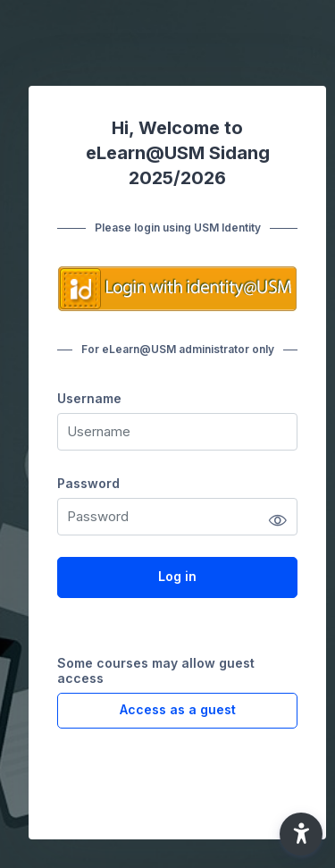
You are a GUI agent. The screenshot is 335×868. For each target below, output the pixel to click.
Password (88, 483)
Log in (177, 576)
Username (89, 398)
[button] (301, 834)
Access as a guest (178, 709)
